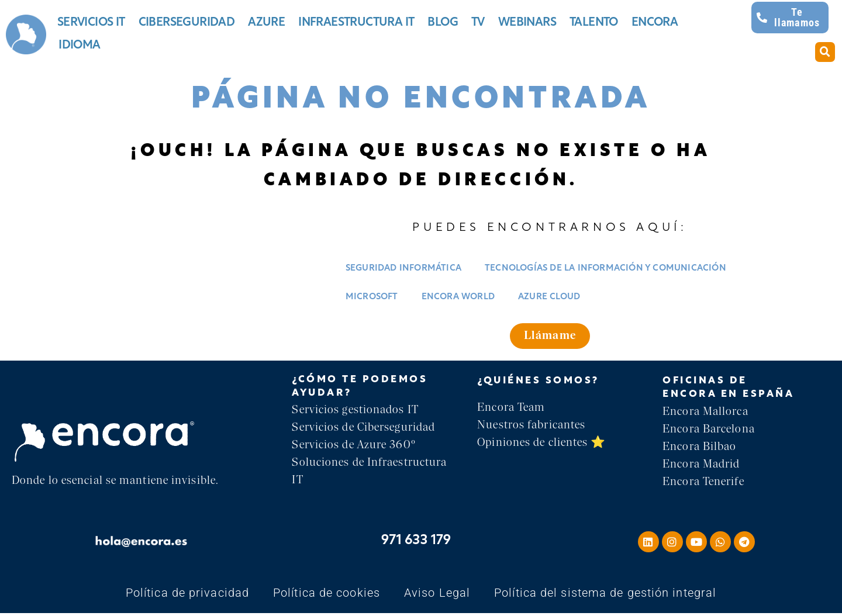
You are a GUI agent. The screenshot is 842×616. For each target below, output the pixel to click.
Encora (655, 23)
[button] (825, 52)
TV (478, 23)
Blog (443, 23)
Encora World (458, 297)
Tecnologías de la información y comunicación (605, 269)
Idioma (79, 46)
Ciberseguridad (187, 23)
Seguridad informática (403, 269)
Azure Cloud (549, 297)
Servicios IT (91, 23)
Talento (594, 23)
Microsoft (372, 297)
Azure (266, 23)
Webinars (527, 23)
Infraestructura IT (356, 23)
